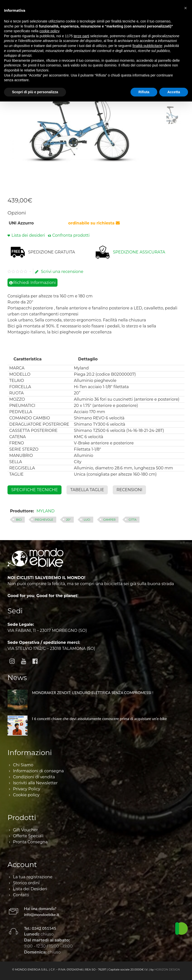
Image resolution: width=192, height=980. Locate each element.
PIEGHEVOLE (44, 520)
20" (68, 520)
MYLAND (45, 511)
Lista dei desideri (28, 235)
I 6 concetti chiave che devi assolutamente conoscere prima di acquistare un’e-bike (99, 719)
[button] (185, 8)
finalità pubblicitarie (147, 46)
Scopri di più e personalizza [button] (35, 92)
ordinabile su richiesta (94, 223)
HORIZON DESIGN (167, 970)
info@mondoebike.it (41, 914)
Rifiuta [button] (144, 92)
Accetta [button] (174, 92)
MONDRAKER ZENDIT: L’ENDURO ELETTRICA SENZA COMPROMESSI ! (93, 693)
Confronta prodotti (71, 235)
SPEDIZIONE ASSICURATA (139, 252)
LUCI (87, 520)
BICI (19, 520)
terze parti (81, 36)
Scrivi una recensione (59, 272)
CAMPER (109, 520)
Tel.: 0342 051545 (40, 928)
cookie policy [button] (49, 31)
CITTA (132, 520)
